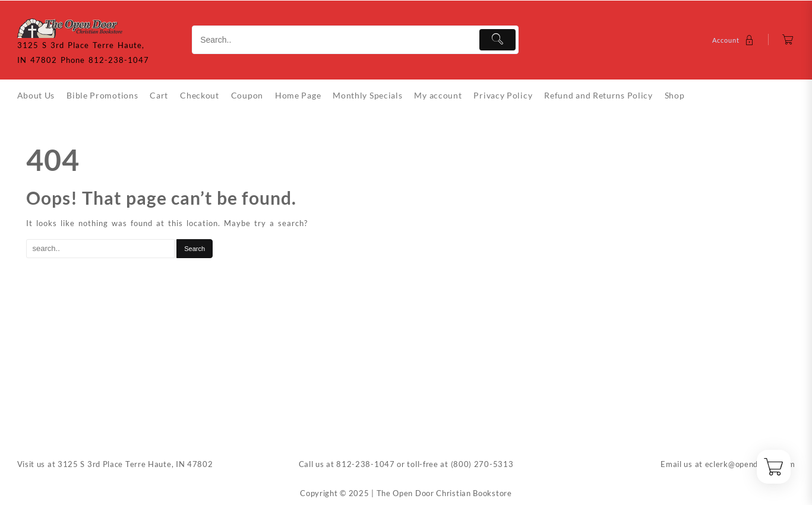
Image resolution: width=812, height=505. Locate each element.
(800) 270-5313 (482, 464)
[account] (734, 40)
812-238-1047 (365, 464)
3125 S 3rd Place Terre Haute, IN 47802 (135, 464)
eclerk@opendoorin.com (750, 464)
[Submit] (497, 40)
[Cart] (788, 40)
